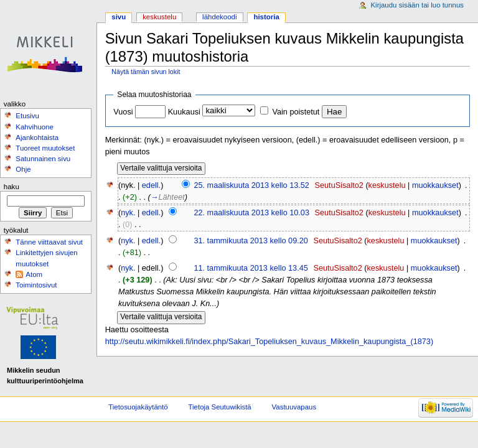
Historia (266, 17)
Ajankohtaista (37, 138)
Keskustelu (159, 17)
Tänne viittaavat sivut (49, 242)
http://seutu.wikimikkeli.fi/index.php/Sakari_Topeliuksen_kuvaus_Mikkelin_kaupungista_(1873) (269, 342)
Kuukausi (184, 112)
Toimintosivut (36, 285)
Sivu (119, 17)
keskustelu (387, 185)
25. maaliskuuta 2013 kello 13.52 (251, 185)
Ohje (23, 169)
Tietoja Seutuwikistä (220, 407)
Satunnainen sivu (43, 159)
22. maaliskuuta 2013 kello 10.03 (251, 213)
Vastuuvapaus (294, 407)
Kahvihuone (35, 127)
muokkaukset (435, 185)
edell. (151, 185)
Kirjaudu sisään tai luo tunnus (417, 5)
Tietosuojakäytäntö (138, 407)
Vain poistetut (296, 112)
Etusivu (27, 116)
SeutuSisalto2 (339, 185)
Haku (12, 187)
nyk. (128, 213)
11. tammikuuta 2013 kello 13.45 (251, 268)
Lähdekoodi (219, 17)
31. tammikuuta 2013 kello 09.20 (251, 241)
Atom (34, 274)
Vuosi (123, 112)
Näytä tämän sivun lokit (146, 72)
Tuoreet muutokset (45, 148)
